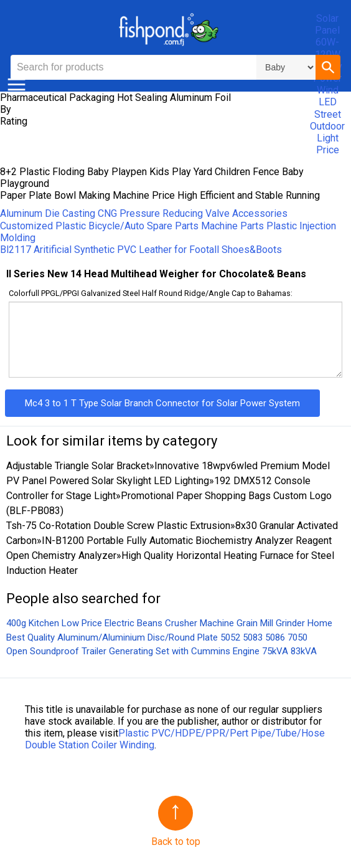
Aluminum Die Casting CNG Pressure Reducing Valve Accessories (144, 213)
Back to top (176, 842)
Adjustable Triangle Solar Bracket (78, 466)
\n (286, 67)
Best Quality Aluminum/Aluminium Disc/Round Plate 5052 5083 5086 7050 (157, 637)
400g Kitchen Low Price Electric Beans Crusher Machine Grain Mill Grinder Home (169, 623)
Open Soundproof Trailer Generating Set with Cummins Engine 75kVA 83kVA (161, 651)
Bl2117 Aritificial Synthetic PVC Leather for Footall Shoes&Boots (141, 250)
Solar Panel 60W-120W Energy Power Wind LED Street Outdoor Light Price (327, 84)
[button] (328, 67)
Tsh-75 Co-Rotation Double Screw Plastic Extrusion (118, 526)
